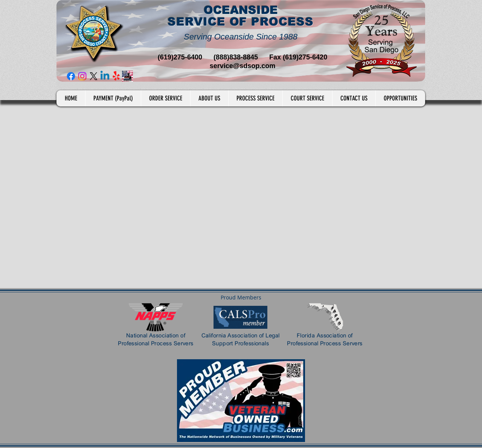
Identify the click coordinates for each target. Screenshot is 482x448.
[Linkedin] (105, 76)
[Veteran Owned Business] (127, 76)
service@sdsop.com (243, 66)
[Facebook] (71, 76)
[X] (94, 76)
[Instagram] (82, 76)
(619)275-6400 (180, 57)
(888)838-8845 (236, 57)
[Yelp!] (116, 76)
